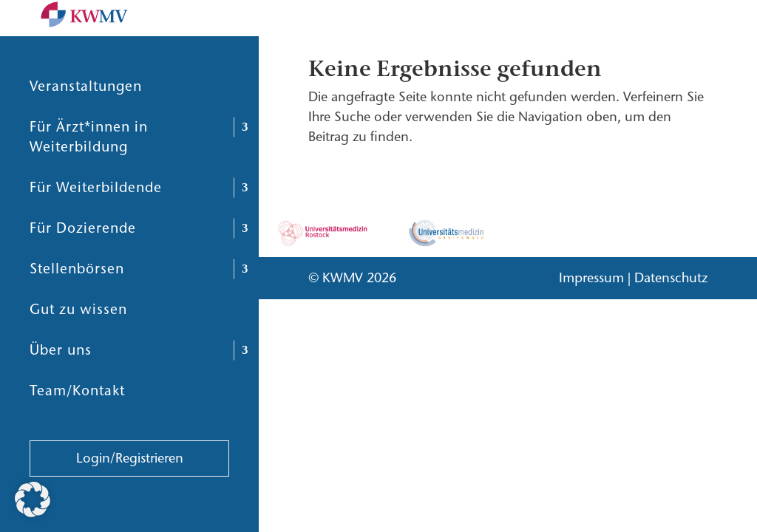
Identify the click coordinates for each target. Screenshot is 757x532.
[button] (33, 499)
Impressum (591, 278)
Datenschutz (671, 278)
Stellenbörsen (77, 304)
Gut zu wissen (78, 345)
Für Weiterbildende (96, 223)
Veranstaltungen (86, 122)
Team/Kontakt (77, 426)
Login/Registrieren (130, 494)
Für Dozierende (83, 263)
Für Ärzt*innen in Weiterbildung (89, 172)
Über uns (61, 385)
